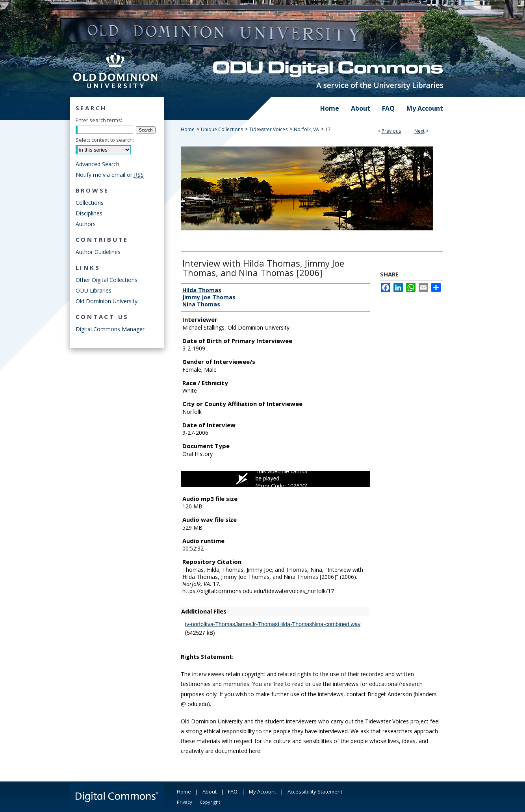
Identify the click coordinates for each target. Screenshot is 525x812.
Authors (86, 224)
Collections (90, 203)
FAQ (233, 792)
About (210, 792)
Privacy (185, 802)
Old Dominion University (107, 301)
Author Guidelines (98, 252)
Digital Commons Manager (110, 329)
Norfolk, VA (306, 129)
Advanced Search (97, 164)
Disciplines (89, 213)
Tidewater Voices (268, 129)
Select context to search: (105, 140)
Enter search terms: (99, 120)
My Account (262, 792)
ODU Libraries (94, 290)
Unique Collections (222, 129)
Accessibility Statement (315, 792)
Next (419, 131)
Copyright (210, 802)
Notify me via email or (110, 175)
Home (188, 129)
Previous (391, 131)
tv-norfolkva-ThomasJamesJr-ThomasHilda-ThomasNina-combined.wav (273, 624)
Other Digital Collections (107, 280)
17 (328, 129)
